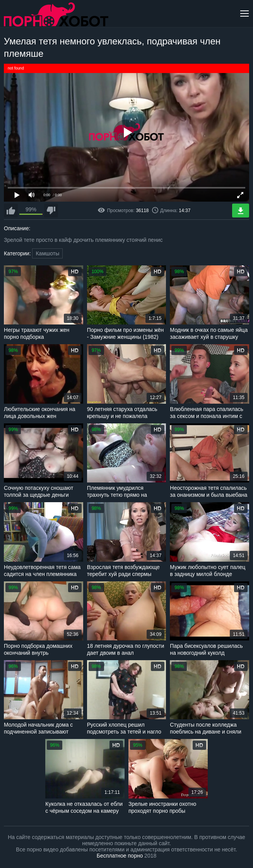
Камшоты (47, 253)
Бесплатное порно (120, 856)
